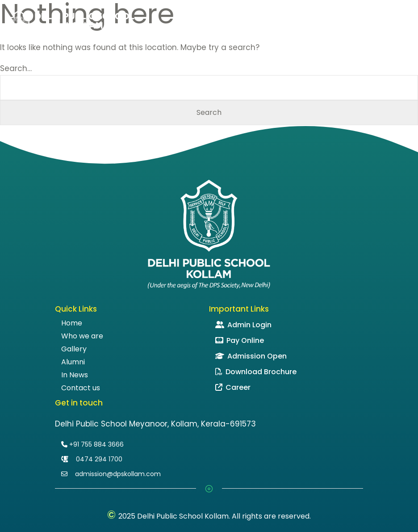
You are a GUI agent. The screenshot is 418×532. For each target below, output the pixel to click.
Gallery (74, 349)
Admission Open (251, 356)
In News (75, 375)
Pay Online (240, 340)
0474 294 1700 (92, 459)
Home (72, 323)
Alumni (73, 362)
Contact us (81, 388)
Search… (16, 68)
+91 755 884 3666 (92, 444)
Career (233, 387)
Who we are (82, 336)
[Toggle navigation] (406, 25)
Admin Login (243, 325)
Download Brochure (256, 372)
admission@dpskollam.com (111, 474)
